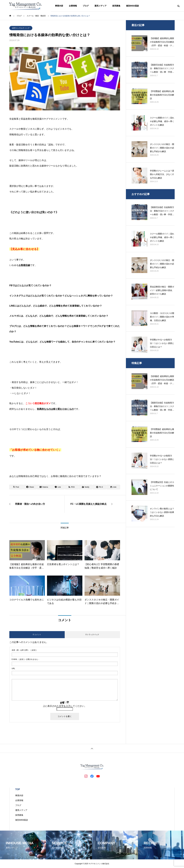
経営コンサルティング (21, 28)
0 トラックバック (92, 635)
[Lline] (58, 487)
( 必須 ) (24, 650)
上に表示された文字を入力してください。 (65, 706)
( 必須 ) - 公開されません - (25, 659)
